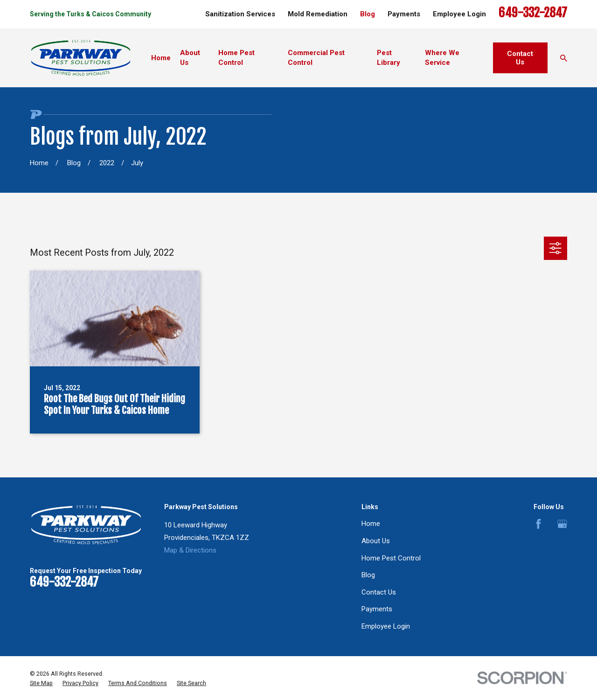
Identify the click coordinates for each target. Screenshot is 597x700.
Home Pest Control (391, 558)
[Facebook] (538, 524)
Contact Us (520, 58)
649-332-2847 (533, 13)
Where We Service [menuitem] (442, 58)
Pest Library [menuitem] (389, 58)
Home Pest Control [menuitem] (236, 58)
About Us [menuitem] (190, 58)
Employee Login (459, 14)
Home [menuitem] (161, 58)
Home (371, 524)
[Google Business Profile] (562, 524)
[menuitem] (41, 683)
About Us (376, 541)
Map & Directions (190, 550)
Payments (404, 14)
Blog (368, 14)
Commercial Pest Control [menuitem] (316, 58)
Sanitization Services (240, 14)
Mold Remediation (318, 14)
